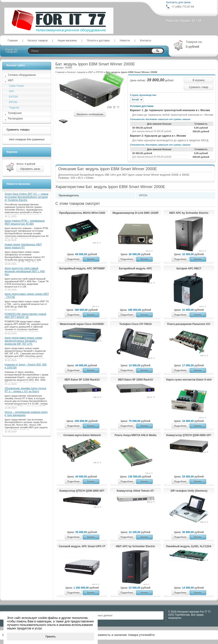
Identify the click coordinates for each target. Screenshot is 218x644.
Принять (51, 637)
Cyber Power (16, 86)
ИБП (91, 72)
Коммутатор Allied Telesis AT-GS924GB (135, 491)
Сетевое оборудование (22, 75)
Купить (91, 259)
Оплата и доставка (98, 41)
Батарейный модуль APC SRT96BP (82, 268)
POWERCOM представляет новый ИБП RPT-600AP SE (25, 316)
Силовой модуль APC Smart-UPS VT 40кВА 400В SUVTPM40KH (82, 547)
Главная (13, 41)
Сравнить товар (199, 87)
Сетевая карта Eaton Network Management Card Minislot (82, 435)
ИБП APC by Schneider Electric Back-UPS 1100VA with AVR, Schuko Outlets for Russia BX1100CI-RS (189, 213)
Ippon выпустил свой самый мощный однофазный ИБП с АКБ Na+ (25, 271)
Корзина (12, 152)
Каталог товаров (38, 41)
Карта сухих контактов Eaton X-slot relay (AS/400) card (189, 380)
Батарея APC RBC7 (189, 268)
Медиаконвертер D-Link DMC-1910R (135, 213)
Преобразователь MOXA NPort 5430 (82, 213)
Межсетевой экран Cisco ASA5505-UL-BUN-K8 (82, 324)
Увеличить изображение (90, 114)
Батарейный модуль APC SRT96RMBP (135, 269)
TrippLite (14, 108)
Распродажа (15, 119)
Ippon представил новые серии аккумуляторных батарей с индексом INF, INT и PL (23, 341)
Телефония (15, 113)
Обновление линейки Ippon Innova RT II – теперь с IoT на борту (25, 390)
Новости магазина (18, 184)
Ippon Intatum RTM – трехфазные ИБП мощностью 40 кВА (25, 222)
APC (12, 91)
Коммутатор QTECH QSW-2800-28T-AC (82, 491)
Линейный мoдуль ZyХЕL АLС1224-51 (189, 547)
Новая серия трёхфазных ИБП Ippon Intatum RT (23, 246)
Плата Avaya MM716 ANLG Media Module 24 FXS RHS (135, 435)
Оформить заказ (30, 169)
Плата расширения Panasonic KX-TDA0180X (189, 324)
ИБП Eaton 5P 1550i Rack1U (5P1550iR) (135, 380)
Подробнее (73, 259)
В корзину (199, 80)
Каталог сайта (16, 65)
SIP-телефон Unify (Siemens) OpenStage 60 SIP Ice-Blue (189, 491)
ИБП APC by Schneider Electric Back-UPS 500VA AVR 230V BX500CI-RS (135, 547)
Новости (125, 41)
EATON (13, 97)
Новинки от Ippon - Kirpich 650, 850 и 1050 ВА (26, 366)
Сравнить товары (18, 130)
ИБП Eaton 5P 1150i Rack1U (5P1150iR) (82, 380)
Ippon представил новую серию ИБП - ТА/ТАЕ (27, 296)
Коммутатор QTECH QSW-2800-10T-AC (189, 435)
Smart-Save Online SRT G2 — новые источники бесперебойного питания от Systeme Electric (26, 197)
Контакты (146, 41)
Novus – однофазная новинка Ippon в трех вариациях (26, 414)
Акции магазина (67, 41)
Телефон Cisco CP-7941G (135, 324)
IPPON (100, 72)
